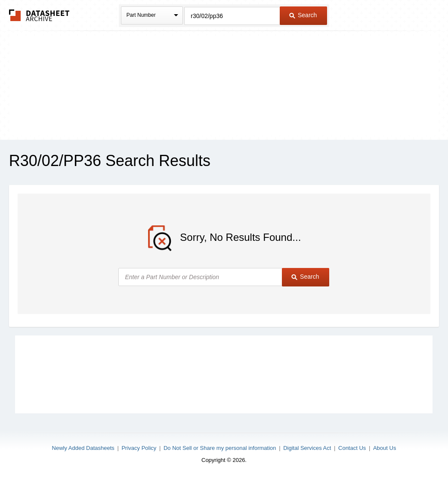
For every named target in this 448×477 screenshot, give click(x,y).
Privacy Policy (139, 448)
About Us (385, 448)
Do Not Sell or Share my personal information (220, 448)
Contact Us (352, 448)
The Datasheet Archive (39, 15)
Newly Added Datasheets (83, 448)
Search (303, 15)
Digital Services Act (307, 448)
